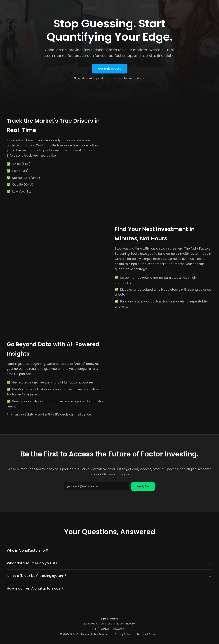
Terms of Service (147, 634)
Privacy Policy (123, 634)
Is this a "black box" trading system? (37, 576)
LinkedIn (119, 629)
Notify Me (143, 486)
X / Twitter (102, 629)
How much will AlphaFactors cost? (35, 588)
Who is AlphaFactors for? (27, 551)
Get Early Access (110, 69)
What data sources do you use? (33, 563)
